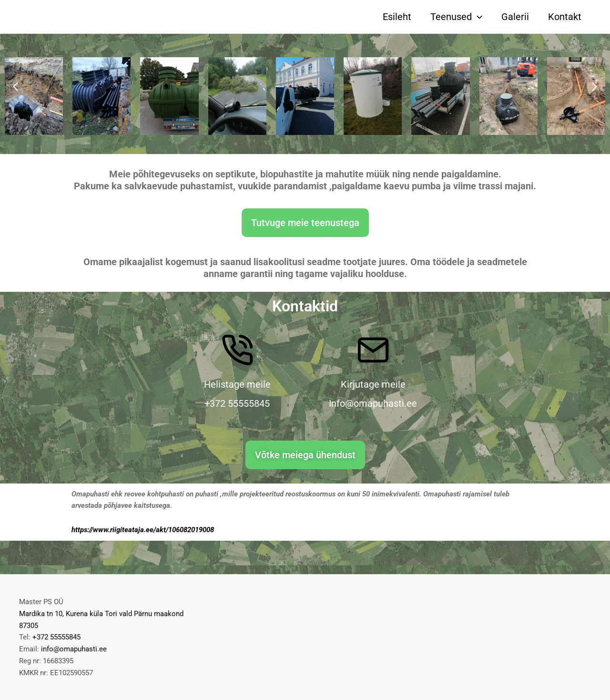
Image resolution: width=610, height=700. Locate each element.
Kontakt (565, 17)
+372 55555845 (56, 637)
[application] (477, 17)
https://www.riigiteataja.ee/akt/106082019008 (143, 530)
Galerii (515, 17)
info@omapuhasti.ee (74, 649)
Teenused (456, 17)
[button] (15, 87)
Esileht (397, 17)
